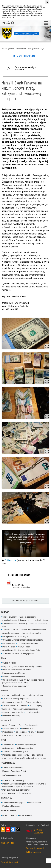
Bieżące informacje (36, 49)
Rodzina (6, 696)
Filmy (32, 732)
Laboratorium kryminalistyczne (15, 752)
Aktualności (21, 49)
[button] (13, 23)
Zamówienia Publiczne (11, 776)
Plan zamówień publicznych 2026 (17, 794)
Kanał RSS (3, 830)
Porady (5, 691)
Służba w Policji (9, 663)
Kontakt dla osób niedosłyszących (17, 621)
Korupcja (6, 709)
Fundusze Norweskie (11, 806)
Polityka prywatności (34, 852)
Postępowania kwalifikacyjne (14, 673)
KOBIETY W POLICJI (25, 736)
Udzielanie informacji (11, 716)
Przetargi (6, 781)
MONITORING (26, 816)
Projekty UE (7, 798)
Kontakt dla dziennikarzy (32, 633)
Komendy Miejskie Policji (13, 768)
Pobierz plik (10, 560)
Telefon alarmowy (10, 617)
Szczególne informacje (28, 725)
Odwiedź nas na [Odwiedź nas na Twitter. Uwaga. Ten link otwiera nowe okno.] (18, 830)
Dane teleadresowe (28, 617)
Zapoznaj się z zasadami (35, 848)
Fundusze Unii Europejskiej (14, 803)
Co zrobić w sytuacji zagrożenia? (16, 699)
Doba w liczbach (28, 729)
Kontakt (5, 612)
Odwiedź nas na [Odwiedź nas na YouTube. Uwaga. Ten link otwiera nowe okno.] (8, 830)
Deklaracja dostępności (9, 862)
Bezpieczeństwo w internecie (15, 706)
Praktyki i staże (24, 647)
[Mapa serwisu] (8, 23)
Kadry (40, 667)
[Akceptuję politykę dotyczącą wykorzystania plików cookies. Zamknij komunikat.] (47, 2)
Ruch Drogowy (9, 644)
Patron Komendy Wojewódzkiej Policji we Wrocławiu (24, 759)
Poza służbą (8, 732)
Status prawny (8, 748)
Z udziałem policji (33, 713)
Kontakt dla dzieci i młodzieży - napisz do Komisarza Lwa (25, 625)
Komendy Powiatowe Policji (14, 771)
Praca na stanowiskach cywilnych (17, 670)
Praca (4, 658)
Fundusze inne (34, 803)
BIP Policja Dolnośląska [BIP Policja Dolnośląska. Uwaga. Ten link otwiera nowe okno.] (38, 831)
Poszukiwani (8, 736)
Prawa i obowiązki (33, 702)
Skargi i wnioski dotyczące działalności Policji (21, 650)
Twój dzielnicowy (41, 621)
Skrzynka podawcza (11, 633)
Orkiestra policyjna (25, 748)
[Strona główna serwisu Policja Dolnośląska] (4, 23)
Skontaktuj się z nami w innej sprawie (18, 654)
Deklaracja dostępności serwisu (16, 755)
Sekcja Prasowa (9, 725)
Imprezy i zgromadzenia (13, 713)
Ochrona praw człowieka (28, 644)
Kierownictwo (8, 745)
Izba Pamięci (37, 755)
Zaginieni (40, 732)
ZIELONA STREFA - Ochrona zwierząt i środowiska (24, 630)
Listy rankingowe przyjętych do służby (18, 667)
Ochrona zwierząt (35, 696)
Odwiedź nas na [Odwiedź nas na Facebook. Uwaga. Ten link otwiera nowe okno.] (13, 830)
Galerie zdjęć (21, 732)
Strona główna (8, 49)
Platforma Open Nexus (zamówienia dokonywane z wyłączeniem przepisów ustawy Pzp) (24, 785)
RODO (14, 816)
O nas (4, 740)
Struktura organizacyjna (26, 745)
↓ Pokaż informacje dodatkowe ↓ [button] (26, 601)
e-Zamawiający (19, 781)
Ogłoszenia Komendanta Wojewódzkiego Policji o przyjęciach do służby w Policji (23, 681)
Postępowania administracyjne (15, 637)
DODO (5, 816)
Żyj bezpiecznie (19, 696)
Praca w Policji (9, 647)
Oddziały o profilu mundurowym (16, 686)
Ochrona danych (9, 811)
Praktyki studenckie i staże (14, 677)
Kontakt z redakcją (7, 843)
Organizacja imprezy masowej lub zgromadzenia (23, 640)
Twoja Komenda (8, 763)
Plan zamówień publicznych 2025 (17, 790)
